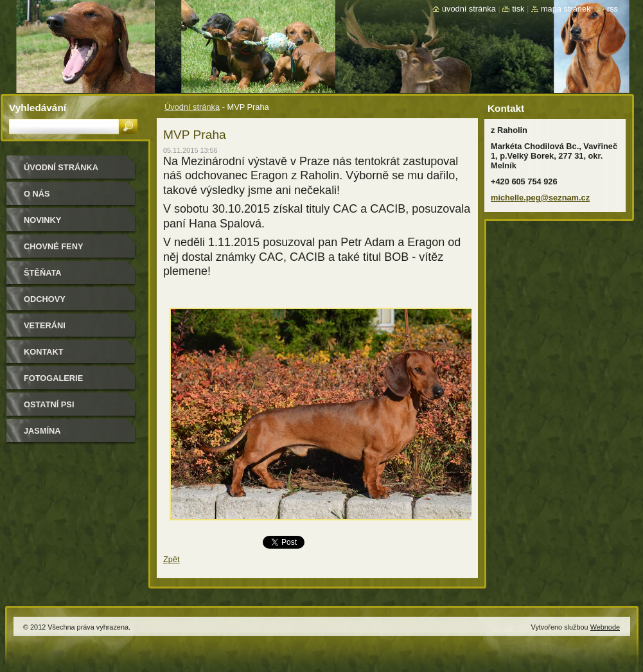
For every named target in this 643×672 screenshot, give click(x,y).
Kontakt (44, 352)
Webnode (605, 627)
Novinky (42, 220)
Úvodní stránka (192, 107)
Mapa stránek (566, 9)
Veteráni (45, 325)
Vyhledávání (38, 108)
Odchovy (45, 299)
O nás (37, 194)
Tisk (518, 9)
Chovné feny (53, 246)
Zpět (172, 559)
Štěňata (43, 273)
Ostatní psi (49, 404)
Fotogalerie (53, 378)
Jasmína (42, 431)
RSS (612, 9)
